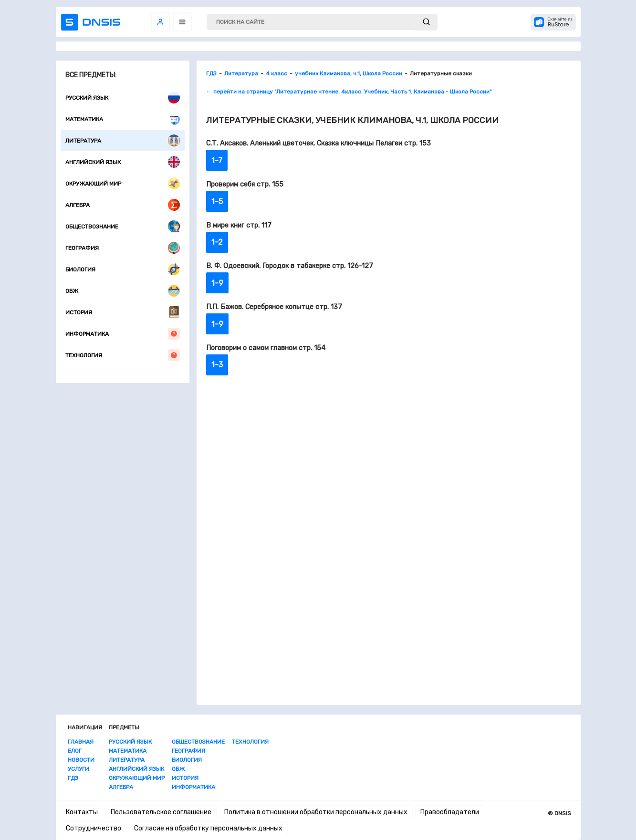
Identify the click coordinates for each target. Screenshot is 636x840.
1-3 (217, 365)
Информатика (123, 334)
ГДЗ (73, 778)
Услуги (78, 769)
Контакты (82, 812)
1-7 (217, 161)
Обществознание (123, 226)
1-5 (217, 202)
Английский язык (123, 162)
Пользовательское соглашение (161, 812)
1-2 (217, 242)
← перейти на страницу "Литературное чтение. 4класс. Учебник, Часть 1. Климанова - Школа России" (349, 92)
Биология (123, 269)
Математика (123, 119)
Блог (75, 751)
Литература (123, 140)
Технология (123, 355)
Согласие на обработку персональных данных (208, 828)
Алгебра (123, 205)
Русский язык (123, 98)
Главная (81, 742)
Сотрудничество (94, 828)
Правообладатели (450, 812)
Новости (81, 760)
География (123, 248)
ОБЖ (123, 291)
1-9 (217, 283)
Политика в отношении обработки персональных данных (316, 812)
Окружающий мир (123, 183)
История (123, 312)
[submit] (426, 22)
